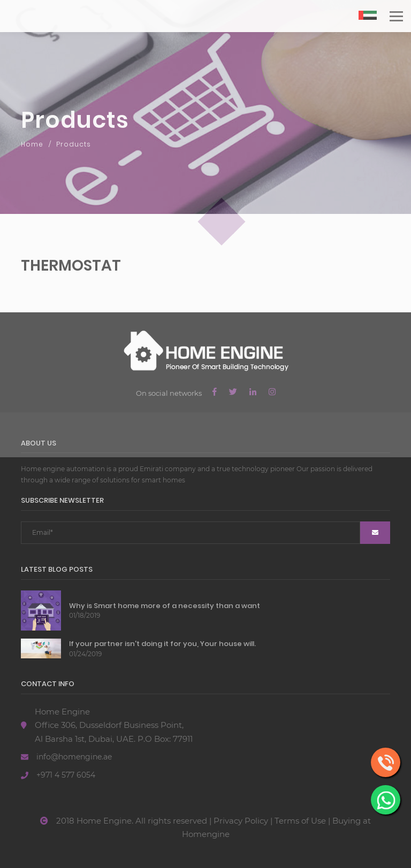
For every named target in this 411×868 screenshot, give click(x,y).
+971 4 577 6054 (66, 775)
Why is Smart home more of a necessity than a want (165, 606)
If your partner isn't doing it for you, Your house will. (162, 644)
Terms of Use (300, 821)
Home (32, 144)
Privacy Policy (241, 821)
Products (74, 144)
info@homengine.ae (74, 757)
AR (368, 20)
